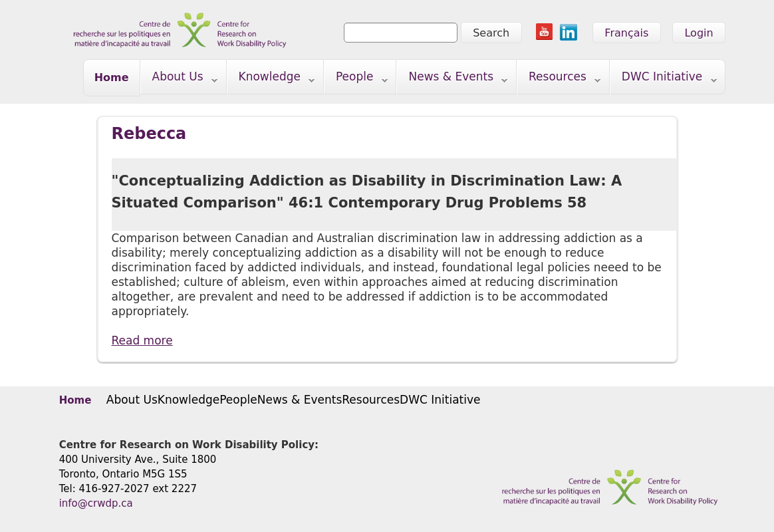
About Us (179, 79)
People (356, 79)
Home (112, 77)
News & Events (452, 79)
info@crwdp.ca (96, 503)
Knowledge (271, 79)
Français (626, 33)
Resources (559, 79)
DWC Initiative (664, 79)
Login (699, 33)
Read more (142, 340)
